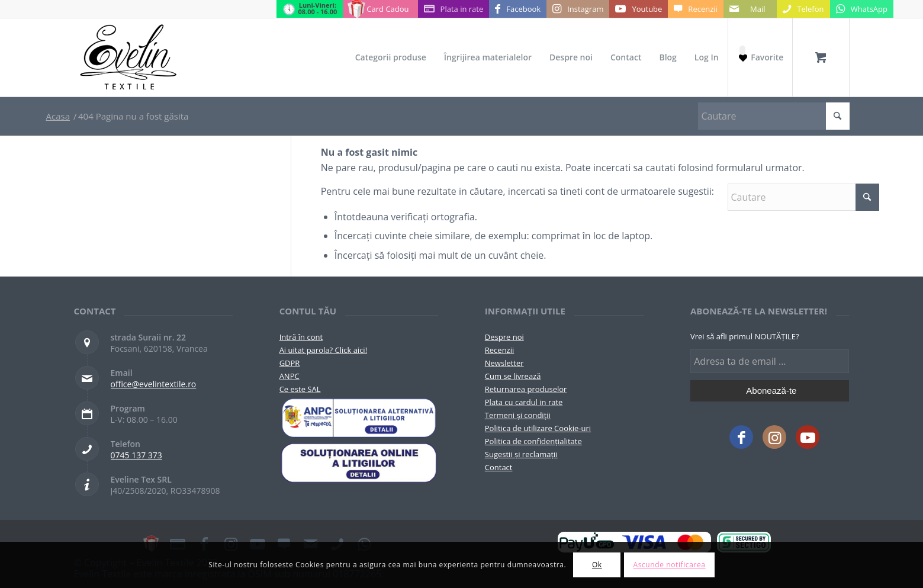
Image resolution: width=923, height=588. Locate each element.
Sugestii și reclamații (521, 454)
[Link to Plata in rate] (454, 9)
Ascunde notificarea (669, 565)
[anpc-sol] (359, 463)
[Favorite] (760, 57)
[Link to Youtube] (639, 9)
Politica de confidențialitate (533, 441)
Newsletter (504, 363)
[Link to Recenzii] (695, 9)
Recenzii (499, 350)
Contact (499, 467)
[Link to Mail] (750, 9)
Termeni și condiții (518, 415)
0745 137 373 (136, 455)
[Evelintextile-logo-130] (129, 57)
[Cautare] (774, 116)
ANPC (290, 376)
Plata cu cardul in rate (524, 402)
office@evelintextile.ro (154, 384)
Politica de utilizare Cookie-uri (538, 428)
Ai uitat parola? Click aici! (323, 350)
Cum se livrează (513, 376)
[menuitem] (391, 57)
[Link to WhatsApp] (862, 9)
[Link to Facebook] (518, 9)
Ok (597, 565)
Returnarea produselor (526, 389)
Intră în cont (301, 337)
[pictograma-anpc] (359, 418)
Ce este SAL (300, 389)
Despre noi (504, 337)
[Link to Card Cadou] (380, 9)
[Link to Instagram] (578, 9)
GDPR (290, 363)
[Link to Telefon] (803, 9)
